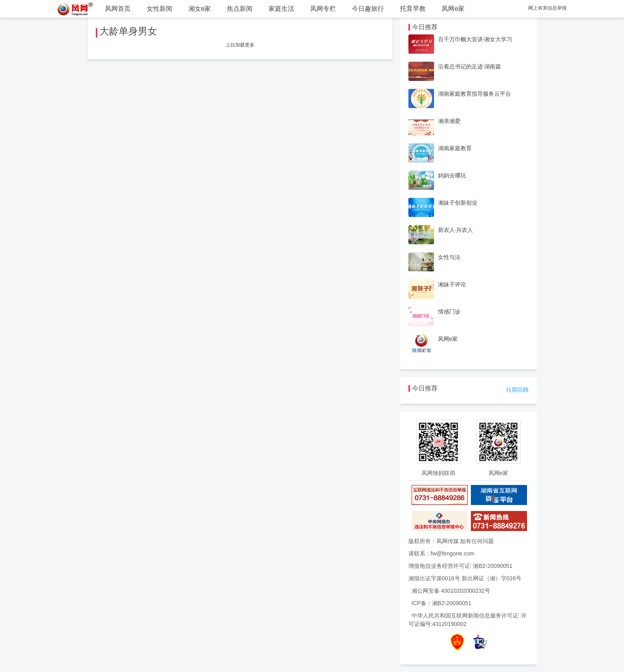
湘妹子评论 (452, 284)
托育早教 (413, 9)
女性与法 (449, 257)
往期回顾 (517, 390)
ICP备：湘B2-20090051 (441, 603)
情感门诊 (449, 312)
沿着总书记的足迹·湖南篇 (470, 66)
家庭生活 (281, 9)
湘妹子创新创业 (458, 203)
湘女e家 (200, 9)
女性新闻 (160, 9)
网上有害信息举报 (547, 8)
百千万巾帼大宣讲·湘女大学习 (475, 39)
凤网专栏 (323, 9)
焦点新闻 (240, 9)
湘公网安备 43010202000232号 (451, 591)
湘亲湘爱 (449, 121)
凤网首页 (118, 9)
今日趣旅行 (368, 9)
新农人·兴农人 (456, 230)
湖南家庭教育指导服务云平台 (475, 94)
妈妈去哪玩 (452, 175)
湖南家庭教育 (455, 148)
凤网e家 (453, 9)
